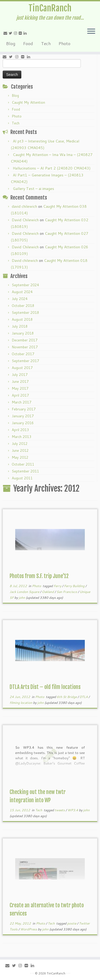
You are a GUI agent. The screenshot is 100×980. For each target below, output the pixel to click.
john (22, 598)
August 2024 (22, 292)
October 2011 (23, 464)
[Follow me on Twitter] (11, 33)
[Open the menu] (91, 32)
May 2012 (20, 457)
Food (28, 43)
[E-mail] (6, 33)
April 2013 (20, 430)
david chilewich (24, 206)
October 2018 (23, 306)
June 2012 (20, 450)
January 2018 (23, 333)
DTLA (84, 697)
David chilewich (25, 261)
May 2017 (20, 388)
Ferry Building (75, 586)
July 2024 (20, 299)
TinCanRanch (50, 8)
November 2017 (25, 347)
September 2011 (25, 471)
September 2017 (25, 361)
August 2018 (22, 319)
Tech (46, 43)
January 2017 (23, 416)
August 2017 (22, 368)
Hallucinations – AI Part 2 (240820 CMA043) (52, 168)
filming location (21, 703)
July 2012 (20, 444)
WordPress (29, 929)
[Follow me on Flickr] (21, 33)
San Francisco (67, 592)
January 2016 (23, 423)
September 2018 (25, 313)
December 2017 (25, 340)
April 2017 (20, 395)
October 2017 (23, 354)
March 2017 (21, 402)
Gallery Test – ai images (33, 189)
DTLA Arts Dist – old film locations (45, 687)
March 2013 (21, 437)
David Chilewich (25, 220)
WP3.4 (73, 810)
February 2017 (24, 409)
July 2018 (20, 326)
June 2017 (20, 381)
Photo (65, 43)
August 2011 (22, 478)
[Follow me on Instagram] (16, 33)
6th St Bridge (67, 697)
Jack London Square (25, 592)
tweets (60, 810)
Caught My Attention (28, 102)
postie (72, 923)
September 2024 (25, 285)
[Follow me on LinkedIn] (26, 33)
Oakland (48, 592)
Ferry (58, 586)
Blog (11, 43)
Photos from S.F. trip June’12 (39, 576)
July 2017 (20, 375)
